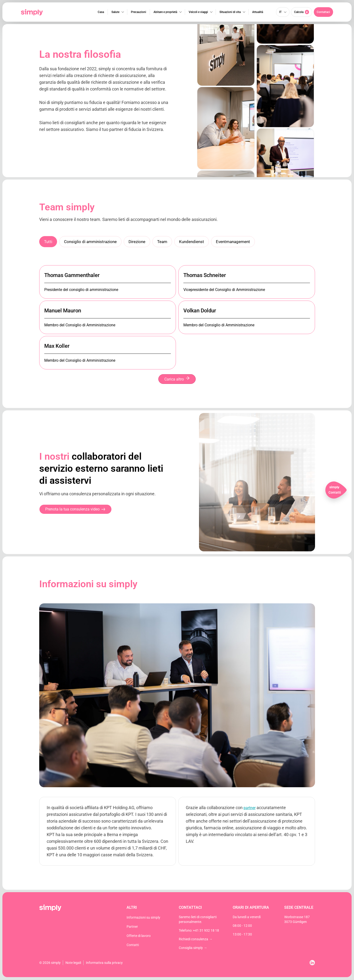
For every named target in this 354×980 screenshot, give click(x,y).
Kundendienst (197, 242)
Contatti (133, 945)
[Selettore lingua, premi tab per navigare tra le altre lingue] (283, 12)
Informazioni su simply (143, 918)
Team (167, 242)
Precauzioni (138, 12)
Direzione (140, 242)
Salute (115, 12)
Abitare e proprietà (165, 12)
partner (250, 808)
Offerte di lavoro (139, 936)
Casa (101, 12)
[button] (323, 12)
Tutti (48, 242)
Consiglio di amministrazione (92, 242)
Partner (132, 927)
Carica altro (177, 379)
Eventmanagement (241, 242)
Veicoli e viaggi (198, 12)
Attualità (257, 12)
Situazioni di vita (230, 12)
